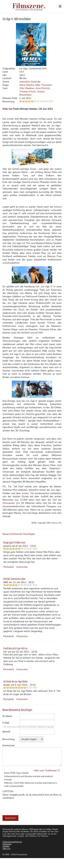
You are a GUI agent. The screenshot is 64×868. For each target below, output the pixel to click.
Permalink (9, 567)
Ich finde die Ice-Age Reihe (15, 681)
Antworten (22, 567)
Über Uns (6, 849)
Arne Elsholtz (43, 88)
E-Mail (6, 723)
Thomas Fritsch (28, 92)
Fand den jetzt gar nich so (15, 648)
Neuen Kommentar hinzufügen (19, 534)
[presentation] (28, 806)
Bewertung (9, 739)
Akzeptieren (23, 21)
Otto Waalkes (27, 88)
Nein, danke (41, 21)
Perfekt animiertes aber (14, 579)
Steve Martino (27, 85)
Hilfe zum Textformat (45, 771)
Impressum (7, 844)
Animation (25, 82)
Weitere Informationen (22, 14)
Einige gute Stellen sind (14, 542)
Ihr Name (7, 716)
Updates (6, 846)
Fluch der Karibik (28, 310)
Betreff (6, 732)
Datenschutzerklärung (12, 842)
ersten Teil (28, 493)
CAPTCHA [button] (8, 791)
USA (22, 72)
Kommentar (9, 745)
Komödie (36, 82)
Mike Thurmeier (44, 85)
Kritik (5, 109)
